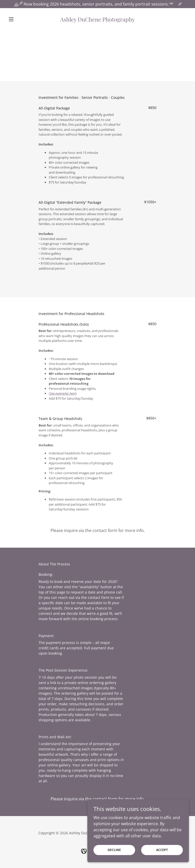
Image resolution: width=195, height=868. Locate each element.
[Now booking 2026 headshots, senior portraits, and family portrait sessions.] (97, 4)
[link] (97, 20)
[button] (20, 19)
